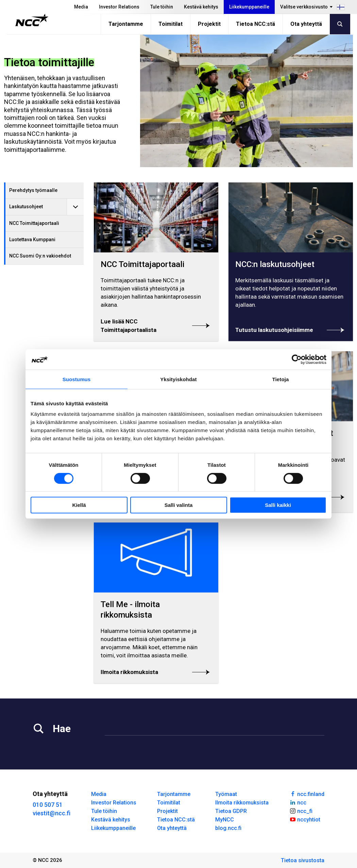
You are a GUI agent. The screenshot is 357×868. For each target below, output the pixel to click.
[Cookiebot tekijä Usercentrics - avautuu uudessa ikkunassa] (297, 359)
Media (81, 7)
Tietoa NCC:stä (256, 24)
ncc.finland (307, 794)
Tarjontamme (126, 24)
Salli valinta (179, 505)
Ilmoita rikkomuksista (242, 803)
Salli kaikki (278, 505)
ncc (298, 802)
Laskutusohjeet (26, 207)
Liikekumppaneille (249, 7)
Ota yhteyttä (306, 24)
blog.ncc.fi (228, 828)
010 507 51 (48, 805)
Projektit (209, 24)
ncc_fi (301, 811)
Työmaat (226, 794)
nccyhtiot (305, 819)
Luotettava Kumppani (32, 240)
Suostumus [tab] (77, 379)
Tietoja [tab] (281, 379)
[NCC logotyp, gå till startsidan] (32, 20)
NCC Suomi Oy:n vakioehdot (40, 256)
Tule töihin (162, 7)
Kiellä (79, 505)
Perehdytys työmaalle (33, 190)
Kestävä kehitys (201, 7)
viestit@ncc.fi (52, 813)
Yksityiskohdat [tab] (178, 379)
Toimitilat (171, 24)
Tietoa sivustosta (303, 860)
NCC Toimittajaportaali (34, 223)
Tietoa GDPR (231, 811)
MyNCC (225, 820)
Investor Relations (119, 7)
